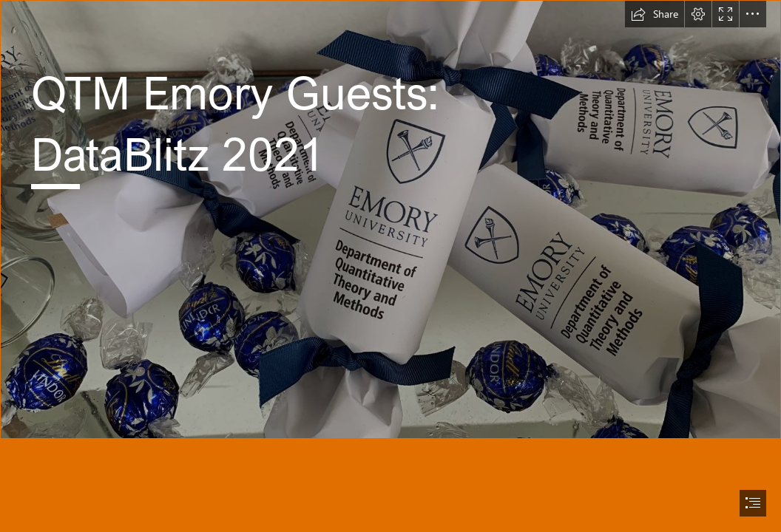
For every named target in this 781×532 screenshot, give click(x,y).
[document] (390, 266)
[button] (655, 14)
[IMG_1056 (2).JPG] (390, 219)
